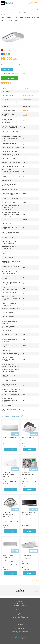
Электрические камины (20, 628)
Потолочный (27, 99)
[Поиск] (37, 9)
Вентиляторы (20, 630)
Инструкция (7, 50)
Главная (3, 13)
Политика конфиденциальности (20, 618)
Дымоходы (20, 624)
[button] (37, 590)
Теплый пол (20, 633)
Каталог (8, 13)
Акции (20, 613)
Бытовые (25, 103)
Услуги (20, 615)
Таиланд (25, 110)
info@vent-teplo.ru (34, 4)
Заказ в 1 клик (10, 78)
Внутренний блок (28, 96)
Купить (7, 69)
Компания (20, 609)
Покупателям (20, 616)
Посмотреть (21, 73)
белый (25, 115)
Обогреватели (20, 627)
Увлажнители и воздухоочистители (20, 631)
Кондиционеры (14, 13)
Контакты (20, 612)
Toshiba (27, 88)
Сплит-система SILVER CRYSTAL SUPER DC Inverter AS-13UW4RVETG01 (10, 556)
